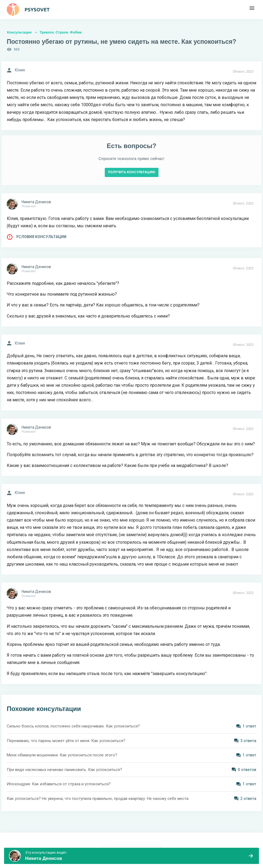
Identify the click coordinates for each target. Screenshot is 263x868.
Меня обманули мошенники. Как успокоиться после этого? (62, 755)
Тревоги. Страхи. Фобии (61, 32)
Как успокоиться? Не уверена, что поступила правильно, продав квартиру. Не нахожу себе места (98, 799)
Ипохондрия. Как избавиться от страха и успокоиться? (59, 784)
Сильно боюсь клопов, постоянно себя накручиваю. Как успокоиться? (73, 726)
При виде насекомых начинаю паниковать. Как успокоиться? (64, 770)
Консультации (19, 32)
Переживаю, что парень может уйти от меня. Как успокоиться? (66, 741)
